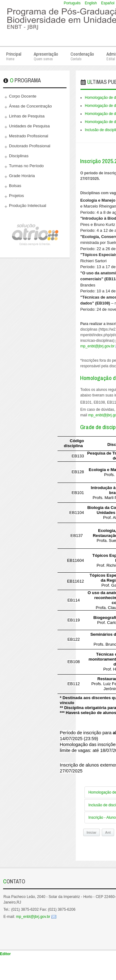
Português (73, 3)
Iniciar (92, 832)
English (91, 3)
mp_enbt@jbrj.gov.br (33, 917)
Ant (108, 832)
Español (108, 3)
